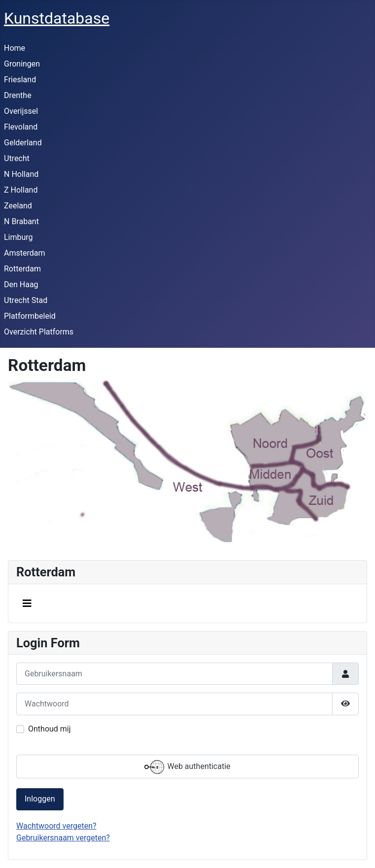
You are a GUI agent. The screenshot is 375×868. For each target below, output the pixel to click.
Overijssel (21, 111)
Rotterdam (22, 269)
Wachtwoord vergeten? (56, 826)
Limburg (18, 237)
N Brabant (21, 221)
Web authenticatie (187, 767)
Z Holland (21, 190)
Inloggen (40, 799)
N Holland (21, 174)
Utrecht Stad (26, 300)
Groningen (22, 64)
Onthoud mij (50, 729)
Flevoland (21, 127)
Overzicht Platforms (39, 332)
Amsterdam (24, 253)
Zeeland (18, 206)
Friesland (20, 80)
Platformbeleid (30, 316)
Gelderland (23, 143)
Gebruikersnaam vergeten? (63, 838)
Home (15, 48)
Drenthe (18, 95)
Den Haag (21, 284)
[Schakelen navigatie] (27, 603)
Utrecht (17, 158)
